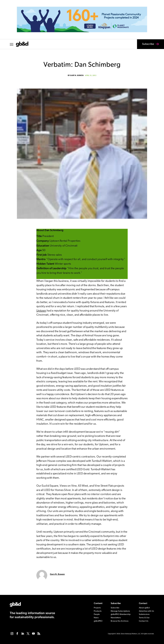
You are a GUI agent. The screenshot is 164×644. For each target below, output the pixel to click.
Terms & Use (144, 618)
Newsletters (116, 618)
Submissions (144, 614)
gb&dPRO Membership (121, 614)
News (96, 618)
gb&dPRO (98, 621)
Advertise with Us (146, 611)
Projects (97, 608)
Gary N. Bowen (77, 76)
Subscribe (146, 46)
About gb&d (144, 608)
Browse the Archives (120, 621)
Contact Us (144, 621)
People (97, 614)
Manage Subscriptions (120, 611)
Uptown (41, 311)
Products (98, 611)
